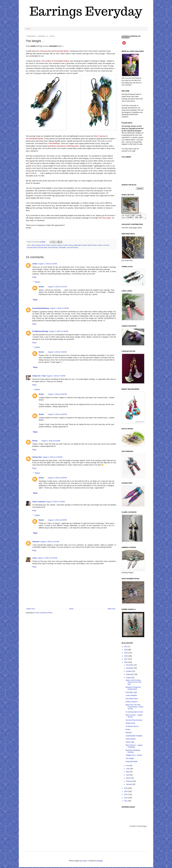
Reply (34, 277)
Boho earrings (36, 245)
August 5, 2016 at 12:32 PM (47, 558)
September (130, 675)
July (128, 766)
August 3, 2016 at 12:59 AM (52, 457)
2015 (126, 789)
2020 (126, 650)
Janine (35, 264)
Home (28, 29)
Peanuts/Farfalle (131, 762)
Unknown (36, 542)
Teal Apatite (62, 247)
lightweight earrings (80, 245)
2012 (126, 799)
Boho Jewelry (46, 245)
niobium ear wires (104, 245)
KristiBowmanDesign (40, 331)
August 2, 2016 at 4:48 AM (60, 308)
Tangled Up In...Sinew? (134, 756)
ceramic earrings (57, 245)
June (128, 769)
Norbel (41, 287)
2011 (126, 802)
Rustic (128, 730)
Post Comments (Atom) (44, 613)
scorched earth (32, 247)
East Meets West (132, 699)
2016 (126, 663)
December (130, 666)
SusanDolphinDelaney (41, 308)
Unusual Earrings (72, 247)
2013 (126, 795)
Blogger (100, 862)
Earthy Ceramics (132, 703)
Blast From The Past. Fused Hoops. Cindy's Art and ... (135, 708)
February (129, 782)
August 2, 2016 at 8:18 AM (51, 441)
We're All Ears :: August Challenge (134, 747)
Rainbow (129, 733)
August (129, 678)
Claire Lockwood (39, 502)
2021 (126, 647)
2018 (126, 657)
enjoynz (85, 862)
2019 (126, 654)
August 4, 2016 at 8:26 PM (57, 394)
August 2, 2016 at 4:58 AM (59, 331)
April (128, 776)
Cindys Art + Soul (39, 376)
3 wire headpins (131, 696)
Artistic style (130, 743)
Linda (34, 558)
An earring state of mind (134, 713)
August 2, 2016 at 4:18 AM (48, 264)
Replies (37, 282)
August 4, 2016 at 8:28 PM (57, 478)
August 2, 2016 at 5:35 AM (57, 352)
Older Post (111, 609)
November (130, 669)
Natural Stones (92, 245)
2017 (126, 660)
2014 (126, 792)
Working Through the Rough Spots (133, 689)
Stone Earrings (53, 247)
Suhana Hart (37, 457)
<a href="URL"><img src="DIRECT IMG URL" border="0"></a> (135, 217)
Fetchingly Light (131, 693)
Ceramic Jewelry (68, 245)
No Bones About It (132, 727)
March (129, 779)
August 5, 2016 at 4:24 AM (50, 542)
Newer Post (31, 609)
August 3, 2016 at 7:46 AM (55, 502)
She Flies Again (42, 247)
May (128, 773)
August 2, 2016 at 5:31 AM (57, 287)
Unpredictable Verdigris (134, 737)
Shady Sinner (130, 724)
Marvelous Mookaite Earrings (133, 752)
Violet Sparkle (131, 740)
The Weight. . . (131, 759)
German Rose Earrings (134, 721)
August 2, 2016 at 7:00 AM (56, 376)
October (129, 672)
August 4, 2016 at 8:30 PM (57, 520)
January (129, 785)
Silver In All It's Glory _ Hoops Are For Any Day (134, 683)
